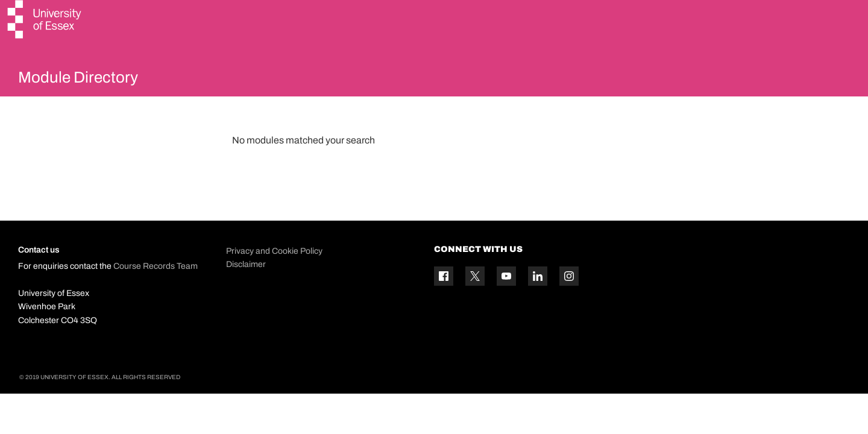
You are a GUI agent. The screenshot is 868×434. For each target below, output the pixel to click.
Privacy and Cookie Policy (274, 279)
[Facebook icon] (444, 305)
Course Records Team (156, 295)
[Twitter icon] (475, 305)
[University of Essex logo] (45, 21)
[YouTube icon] (506, 305)
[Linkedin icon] (538, 305)
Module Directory (101, 81)
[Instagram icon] (569, 305)
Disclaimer (246, 293)
